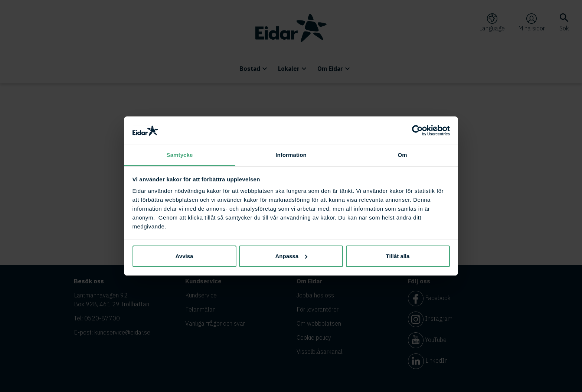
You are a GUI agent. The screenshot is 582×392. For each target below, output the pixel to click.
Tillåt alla (398, 256)
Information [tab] (291, 155)
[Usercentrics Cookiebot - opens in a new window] (417, 131)
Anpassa (291, 256)
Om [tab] (402, 155)
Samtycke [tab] (180, 155)
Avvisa (184, 256)
